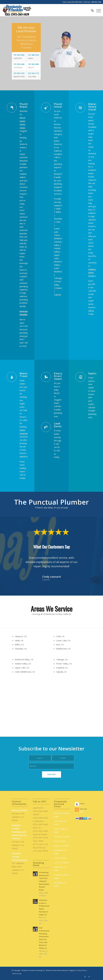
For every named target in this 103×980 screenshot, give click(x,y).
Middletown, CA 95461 (60, 852)
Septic (92, 373)
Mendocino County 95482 (62, 815)
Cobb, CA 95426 (60, 858)
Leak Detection (61, 425)
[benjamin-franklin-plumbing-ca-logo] (17, 10)
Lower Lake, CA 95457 (60, 823)
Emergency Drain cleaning (61, 376)
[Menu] (97, 10)
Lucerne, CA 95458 (61, 863)
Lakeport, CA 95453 (62, 846)
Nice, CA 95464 (60, 841)
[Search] (91, 10)
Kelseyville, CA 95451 (60, 884)
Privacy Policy (81, 970)
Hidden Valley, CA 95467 (61, 831)
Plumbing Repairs (26, 105)
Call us (91, 311)
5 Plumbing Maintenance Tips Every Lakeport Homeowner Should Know (45, 881)
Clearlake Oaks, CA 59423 (62, 877)
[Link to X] (85, 977)
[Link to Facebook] (89, 977)
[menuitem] (91, 10)
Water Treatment (27, 375)
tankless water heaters (92, 273)
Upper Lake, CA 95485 (60, 869)
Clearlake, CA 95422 (62, 837)
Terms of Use (17, 974)
